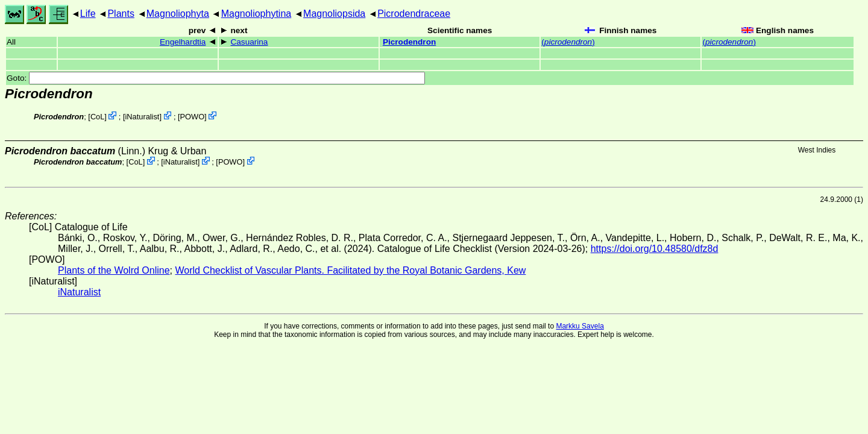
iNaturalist (143, 117)
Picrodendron (409, 42)
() (568, 42)
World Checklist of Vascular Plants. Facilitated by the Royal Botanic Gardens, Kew (350, 270)
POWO (193, 117)
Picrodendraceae (414, 14)
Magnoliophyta (178, 14)
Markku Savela (580, 326)
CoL (97, 117)
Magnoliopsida (334, 14)
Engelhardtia (183, 42)
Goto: (216, 78)
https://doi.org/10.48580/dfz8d (655, 249)
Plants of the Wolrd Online (114, 270)
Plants (121, 14)
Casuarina (249, 42)
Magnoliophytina (256, 14)
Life (88, 14)
